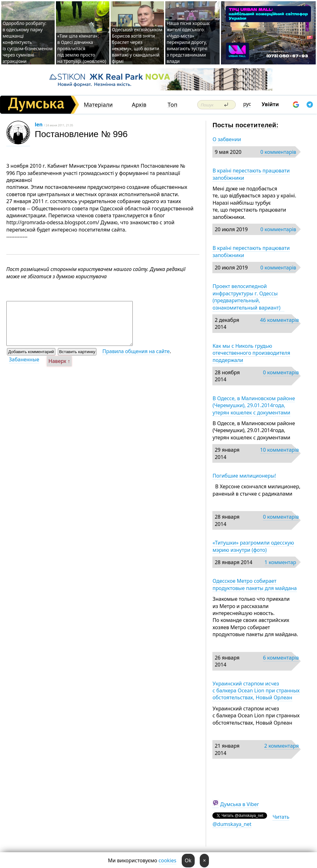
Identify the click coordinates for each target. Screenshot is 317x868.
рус (247, 104)
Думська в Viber (240, 804)
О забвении (227, 139)
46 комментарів (280, 320)
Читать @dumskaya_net (251, 820)
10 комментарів (280, 450)
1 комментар (280, 562)
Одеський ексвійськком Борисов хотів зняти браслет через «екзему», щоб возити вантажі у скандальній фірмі (137, 45)
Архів (139, 105)
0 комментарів (278, 152)
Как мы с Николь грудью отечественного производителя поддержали (251, 353)
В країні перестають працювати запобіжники (251, 174)
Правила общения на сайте (136, 351)
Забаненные (24, 359)
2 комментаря (281, 746)
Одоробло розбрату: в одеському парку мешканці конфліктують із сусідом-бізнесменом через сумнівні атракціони (27, 42)
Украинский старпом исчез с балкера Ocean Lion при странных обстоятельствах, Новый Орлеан (256, 691)
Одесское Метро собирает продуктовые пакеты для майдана (255, 584)
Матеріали (98, 105)
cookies (168, 860)
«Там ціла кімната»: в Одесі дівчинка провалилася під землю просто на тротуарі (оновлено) (82, 48)
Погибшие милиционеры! (244, 476)
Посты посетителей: (245, 125)
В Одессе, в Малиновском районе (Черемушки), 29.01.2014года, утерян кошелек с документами (254, 405)
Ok (188, 860)
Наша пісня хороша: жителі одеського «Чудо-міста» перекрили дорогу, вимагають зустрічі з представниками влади (188, 42)
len (39, 124)
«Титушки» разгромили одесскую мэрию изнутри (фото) (253, 546)
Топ (172, 105)
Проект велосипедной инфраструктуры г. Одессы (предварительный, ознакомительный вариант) (248, 297)
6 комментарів (281, 658)
